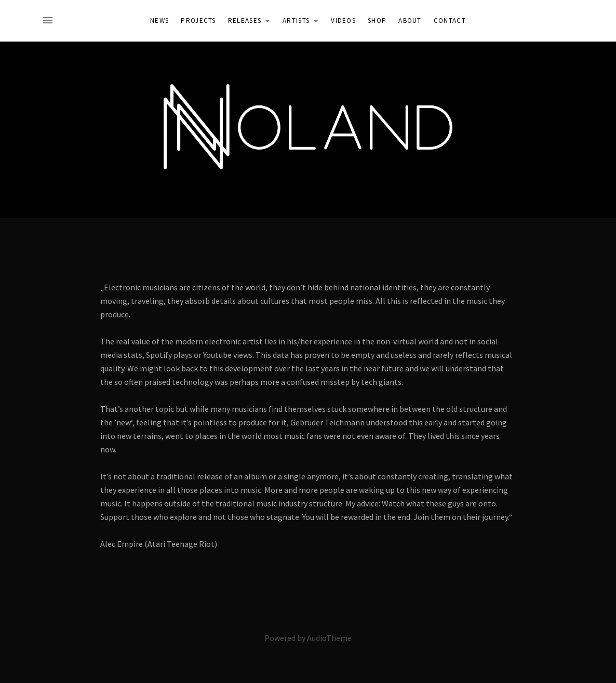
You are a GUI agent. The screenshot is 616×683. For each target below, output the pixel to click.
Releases (252, 22)
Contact (450, 21)
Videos (343, 21)
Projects (198, 21)
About (410, 21)
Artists (303, 22)
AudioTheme (329, 638)
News (159, 21)
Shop (377, 21)
